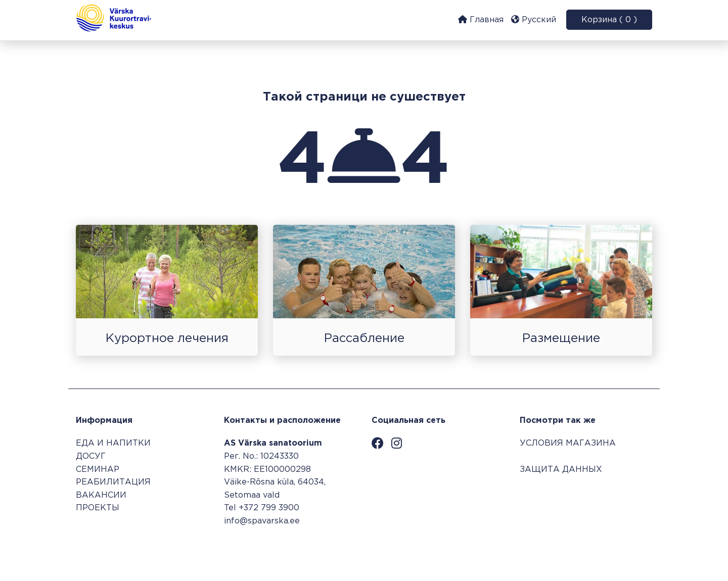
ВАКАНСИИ (101, 495)
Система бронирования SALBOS (584, 549)
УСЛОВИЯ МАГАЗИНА (568, 443)
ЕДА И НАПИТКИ (113, 443)
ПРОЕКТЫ (98, 508)
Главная (481, 19)
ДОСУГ (91, 456)
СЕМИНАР (98, 470)
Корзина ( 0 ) (609, 20)
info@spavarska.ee (262, 521)
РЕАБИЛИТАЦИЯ (113, 482)
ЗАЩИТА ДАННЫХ (561, 470)
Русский (534, 19)
